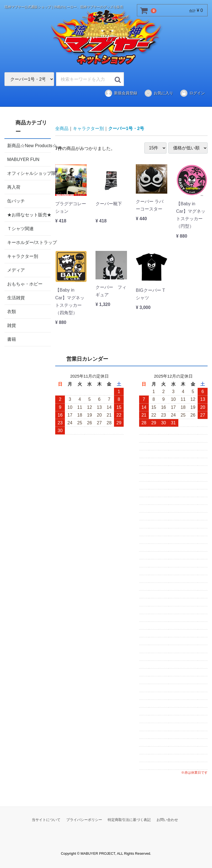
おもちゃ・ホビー (25, 284)
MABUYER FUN (23, 159)
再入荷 (14, 187)
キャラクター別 (23, 256)
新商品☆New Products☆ (29, 145)
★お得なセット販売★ (29, 215)
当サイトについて (46, 819)
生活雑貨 (16, 297)
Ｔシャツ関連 (20, 228)
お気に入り (159, 93)
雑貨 (12, 325)
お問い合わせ (167, 819)
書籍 (12, 339)
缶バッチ (16, 201)
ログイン (192, 93)
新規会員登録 (121, 93)
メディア (16, 270)
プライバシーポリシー (84, 819)
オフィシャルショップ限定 (29, 173)
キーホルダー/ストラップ (29, 242)
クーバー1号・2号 (126, 128)
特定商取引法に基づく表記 (129, 819)
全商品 (62, 128)
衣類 (12, 311)
